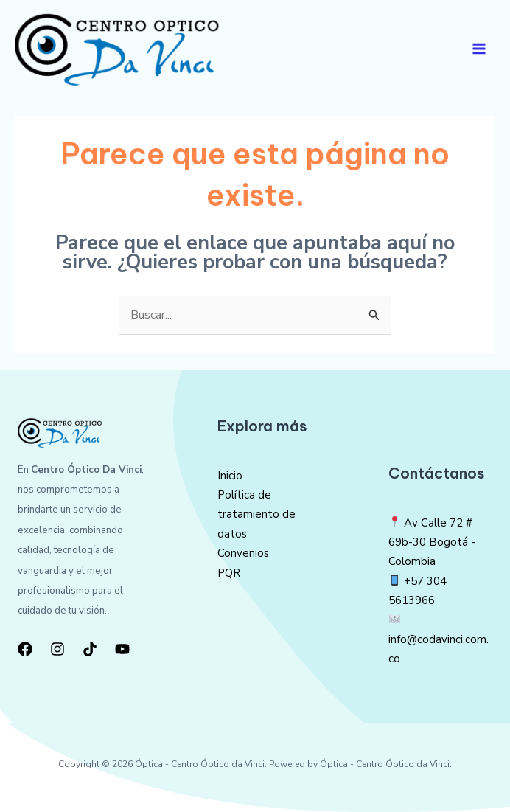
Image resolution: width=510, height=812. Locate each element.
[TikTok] (90, 649)
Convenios (243, 554)
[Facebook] (25, 649)
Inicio (230, 476)
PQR (229, 573)
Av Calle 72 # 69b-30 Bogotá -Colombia (432, 542)
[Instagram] (57, 649)
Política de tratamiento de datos (256, 515)
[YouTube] (122, 649)
